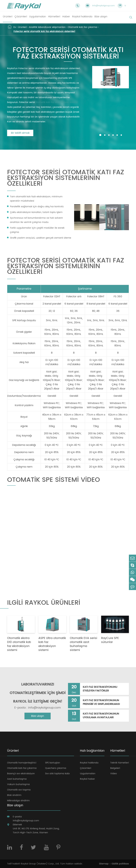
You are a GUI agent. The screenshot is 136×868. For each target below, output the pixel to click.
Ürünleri (22, 27)
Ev (15, 27)
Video (114, 774)
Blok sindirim (14, 795)
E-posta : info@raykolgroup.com (38, 708)
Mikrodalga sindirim (18, 801)
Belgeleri (115, 768)
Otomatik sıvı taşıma (19, 790)
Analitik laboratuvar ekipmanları (47, 27)
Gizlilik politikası (120, 864)
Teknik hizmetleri (120, 763)
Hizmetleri (118, 751)
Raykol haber (87, 779)
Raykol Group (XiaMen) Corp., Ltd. (40, 864)
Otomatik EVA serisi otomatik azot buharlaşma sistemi (84, 644)
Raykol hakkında (89, 763)
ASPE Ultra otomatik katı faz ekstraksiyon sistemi (52, 644)
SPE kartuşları (53, 763)
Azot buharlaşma (17, 779)
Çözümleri (86, 768)
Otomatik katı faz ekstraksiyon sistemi (56, 102)
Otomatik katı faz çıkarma (82, 27)
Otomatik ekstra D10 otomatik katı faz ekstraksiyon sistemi (19, 644)
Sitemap (104, 864)
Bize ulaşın (38, 716)
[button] (100, 135)
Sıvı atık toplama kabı (57, 774)
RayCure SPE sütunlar (110, 640)
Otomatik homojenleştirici (22, 763)
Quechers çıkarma (56, 768)
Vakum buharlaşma (18, 784)
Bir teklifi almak (20, 133)
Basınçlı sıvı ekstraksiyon (21, 774)
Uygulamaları (88, 774)
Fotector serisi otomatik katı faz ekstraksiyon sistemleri (44, 31)
